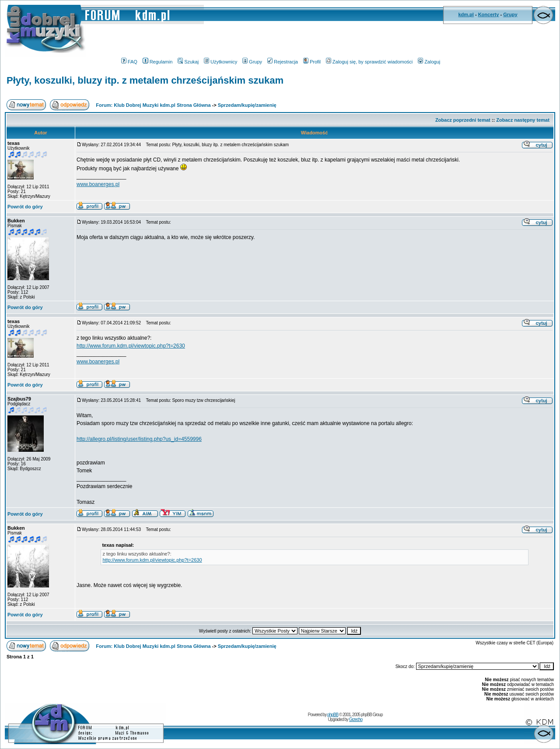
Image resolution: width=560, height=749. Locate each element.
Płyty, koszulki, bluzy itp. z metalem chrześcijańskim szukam (145, 80)
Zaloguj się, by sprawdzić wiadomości (369, 62)
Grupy (510, 14)
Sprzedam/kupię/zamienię (247, 105)
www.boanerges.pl (98, 184)
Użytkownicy (220, 62)
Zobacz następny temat (523, 120)
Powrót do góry (25, 207)
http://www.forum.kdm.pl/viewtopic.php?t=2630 (131, 346)
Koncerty (489, 14)
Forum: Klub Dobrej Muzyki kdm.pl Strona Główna (153, 105)
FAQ (129, 62)
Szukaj (188, 62)
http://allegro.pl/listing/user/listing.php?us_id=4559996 (139, 439)
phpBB (333, 715)
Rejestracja (283, 62)
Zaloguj (429, 62)
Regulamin (158, 62)
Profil (312, 62)
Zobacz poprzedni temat (463, 120)
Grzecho (356, 719)
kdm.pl (466, 14)
